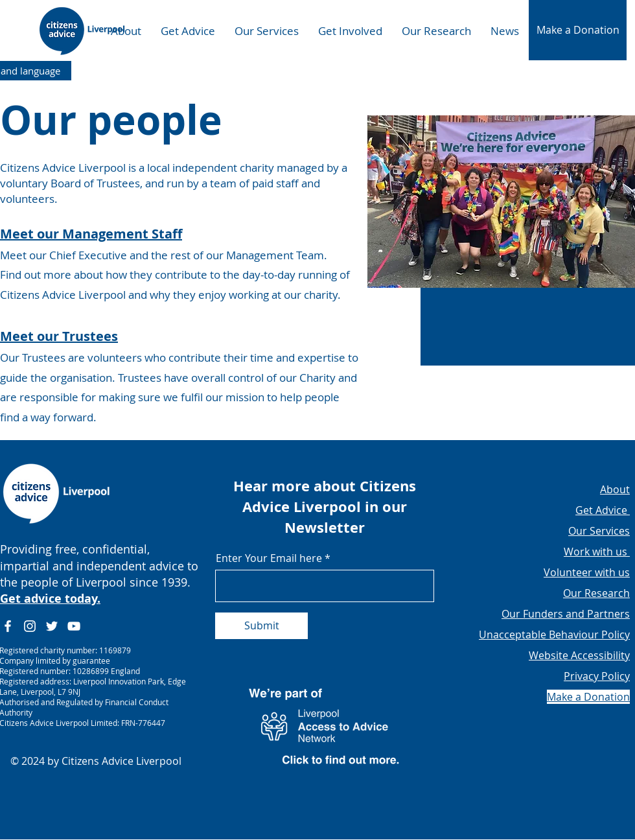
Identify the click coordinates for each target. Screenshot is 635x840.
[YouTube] (74, 626)
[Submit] (261, 626)
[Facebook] (8, 626)
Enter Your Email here (269, 558)
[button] (578, 30)
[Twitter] (52, 626)
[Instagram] (30, 626)
